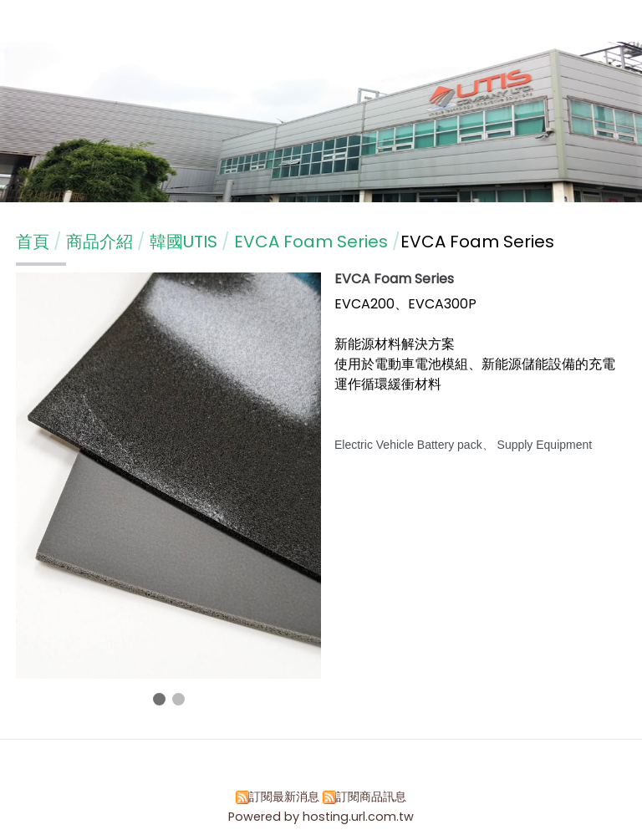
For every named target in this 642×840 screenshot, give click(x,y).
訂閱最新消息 (284, 797)
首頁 (33, 242)
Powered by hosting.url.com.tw (321, 817)
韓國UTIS (183, 242)
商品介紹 (102, 242)
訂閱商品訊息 (371, 797)
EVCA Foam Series (311, 242)
